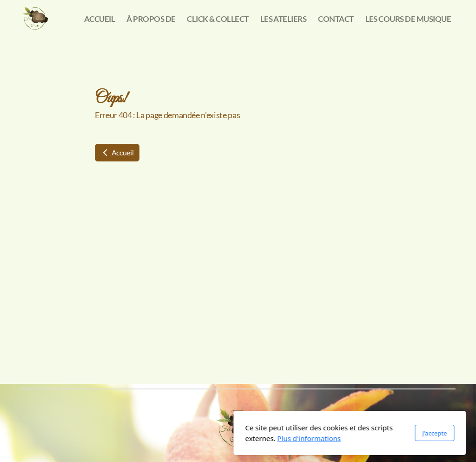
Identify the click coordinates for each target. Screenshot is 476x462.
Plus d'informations (197, 438)
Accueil (117, 152)
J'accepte (323, 433)
